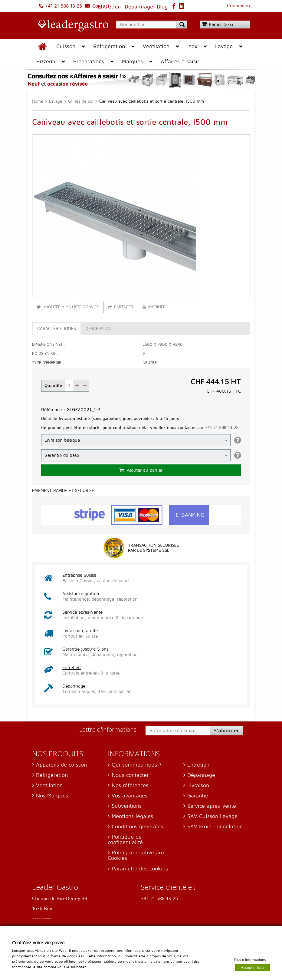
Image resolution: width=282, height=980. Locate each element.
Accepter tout (252, 967)
